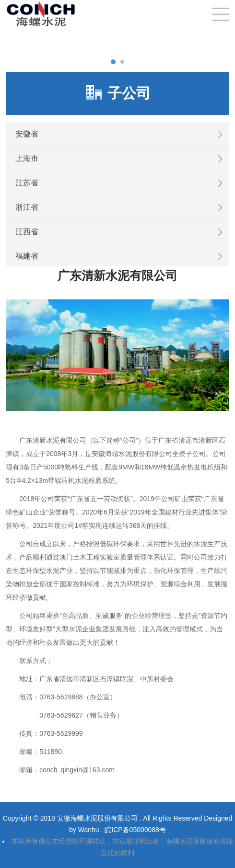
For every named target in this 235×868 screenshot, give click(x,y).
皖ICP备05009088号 (135, 830)
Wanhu (90, 830)
